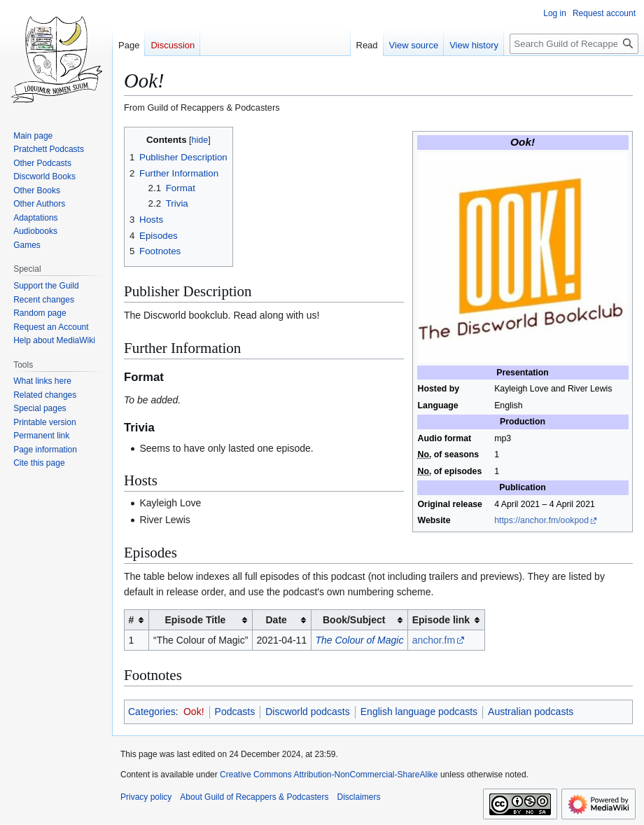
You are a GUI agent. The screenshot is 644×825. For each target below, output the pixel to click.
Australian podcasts (531, 712)
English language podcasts (419, 712)
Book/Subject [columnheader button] (354, 620)
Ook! (194, 712)
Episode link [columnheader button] (441, 620)
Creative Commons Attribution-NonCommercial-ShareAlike (329, 775)
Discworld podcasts (308, 712)
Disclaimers (358, 797)
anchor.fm (434, 640)
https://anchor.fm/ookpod (541, 520)
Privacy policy (146, 797)
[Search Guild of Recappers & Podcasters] (574, 44)
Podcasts (235, 712)
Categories (152, 712)
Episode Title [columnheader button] (196, 620)
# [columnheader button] (132, 620)
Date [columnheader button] (276, 620)
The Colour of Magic (359, 640)
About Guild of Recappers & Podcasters (254, 797)
